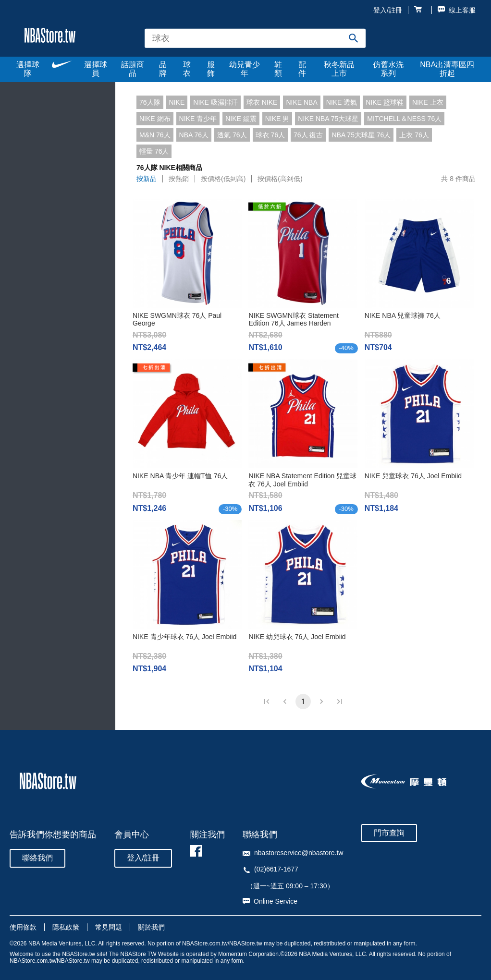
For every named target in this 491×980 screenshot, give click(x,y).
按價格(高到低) (280, 179)
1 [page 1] (303, 702)
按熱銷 (179, 179)
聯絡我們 (37, 858)
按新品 (147, 179)
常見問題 (109, 927)
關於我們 (151, 927)
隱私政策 (66, 927)
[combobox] (255, 38)
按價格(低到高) (223, 179)
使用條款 (23, 927)
